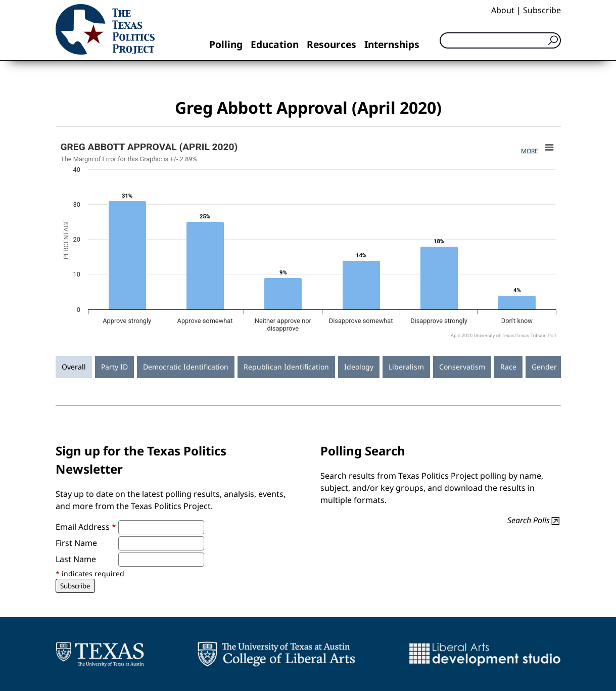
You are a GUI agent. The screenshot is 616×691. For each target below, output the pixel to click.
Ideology (359, 367)
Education (275, 44)
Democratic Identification (186, 367)
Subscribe (542, 10)
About (503, 10)
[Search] (500, 40)
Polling (226, 44)
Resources (331, 44)
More (530, 151)
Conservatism (462, 367)
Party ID (114, 367)
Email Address (86, 527)
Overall (74, 367)
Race (508, 367)
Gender (544, 367)
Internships (392, 44)
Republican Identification (286, 367)
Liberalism (406, 367)
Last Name (76, 559)
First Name (76, 543)
